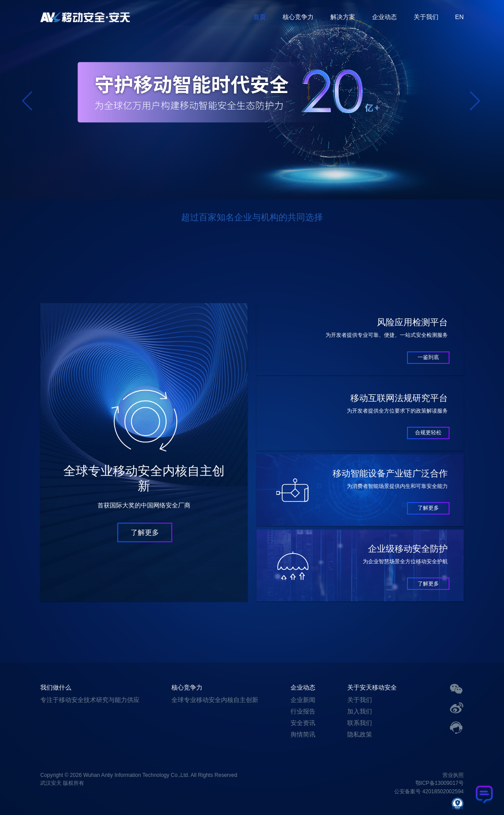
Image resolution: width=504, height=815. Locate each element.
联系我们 (360, 723)
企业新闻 (303, 700)
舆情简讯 (303, 734)
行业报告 (303, 711)
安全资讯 (303, 723)
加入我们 (360, 711)
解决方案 (343, 17)
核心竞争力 (298, 17)
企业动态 (384, 17)
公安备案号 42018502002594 (429, 792)
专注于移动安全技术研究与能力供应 (90, 700)
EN (459, 17)
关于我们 (426, 17)
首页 (260, 17)
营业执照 (453, 775)
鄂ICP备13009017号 (440, 783)
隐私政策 (360, 734)
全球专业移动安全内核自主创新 (215, 700)
